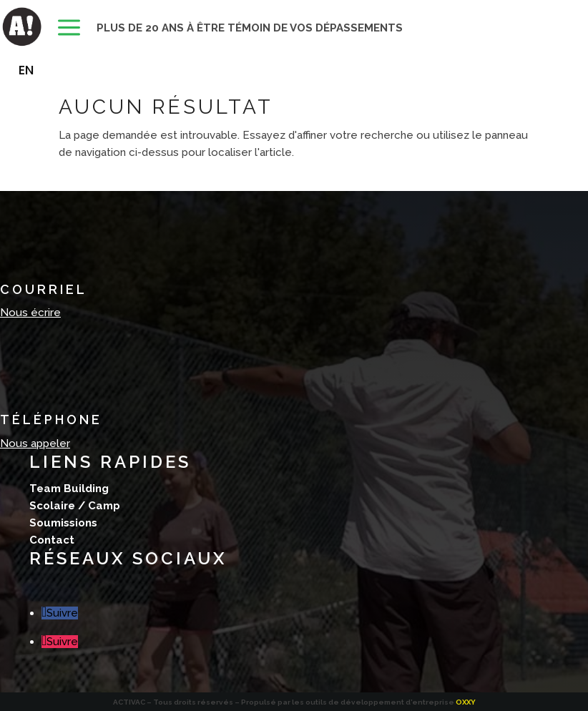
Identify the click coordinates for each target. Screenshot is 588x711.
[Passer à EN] (26, 70)
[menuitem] (69, 29)
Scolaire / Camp (75, 506)
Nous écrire (30, 313)
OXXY (466, 702)
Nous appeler (35, 443)
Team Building (69, 489)
